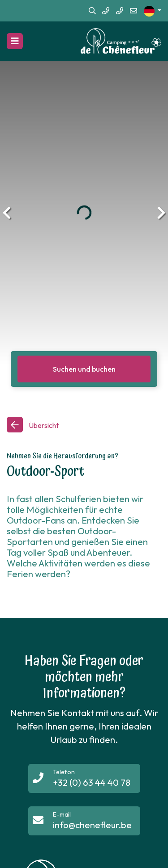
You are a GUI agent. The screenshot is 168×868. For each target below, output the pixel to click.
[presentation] (7, 213)
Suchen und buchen (84, 369)
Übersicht (43, 425)
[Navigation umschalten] (15, 41)
